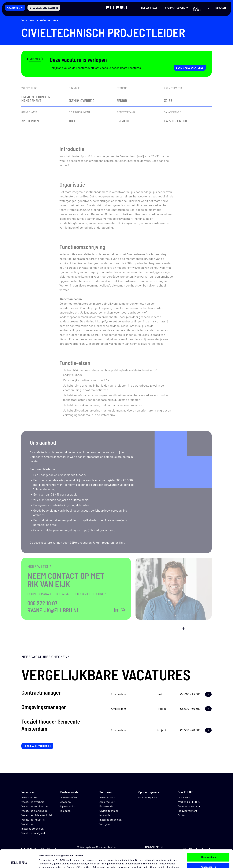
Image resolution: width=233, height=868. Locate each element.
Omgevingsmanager (44, 707)
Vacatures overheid (33, 802)
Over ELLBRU (197, 9)
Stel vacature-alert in (44, 8)
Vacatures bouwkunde (34, 811)
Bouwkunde (106, 806)
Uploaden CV (68, 806)
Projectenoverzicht (189, 806)
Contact (182, 815)
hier (149, 854)
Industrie (105, 815)
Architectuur (107, 802)
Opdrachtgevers (175, 8)
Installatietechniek (110, 820)
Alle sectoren (107, 797)
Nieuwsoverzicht (187, 811)
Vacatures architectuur (35, 806)
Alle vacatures (30, 797)
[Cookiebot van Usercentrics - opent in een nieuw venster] (19, 862)
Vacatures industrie (33, 820)
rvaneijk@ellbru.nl (53, 610)
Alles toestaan (208, 840)
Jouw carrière (69, 797)
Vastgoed (105, 824)
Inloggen (220, 8)
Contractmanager (41, 692)
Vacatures (13, 8)
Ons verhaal (184, 797)
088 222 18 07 (42, 603)
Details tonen (46, 862)
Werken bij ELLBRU (189, 802)
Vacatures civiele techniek (37, 815)
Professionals (149, 8)
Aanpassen (208, 850)
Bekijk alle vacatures (190, 68)
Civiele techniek (48, 20)
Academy (66, 802)
